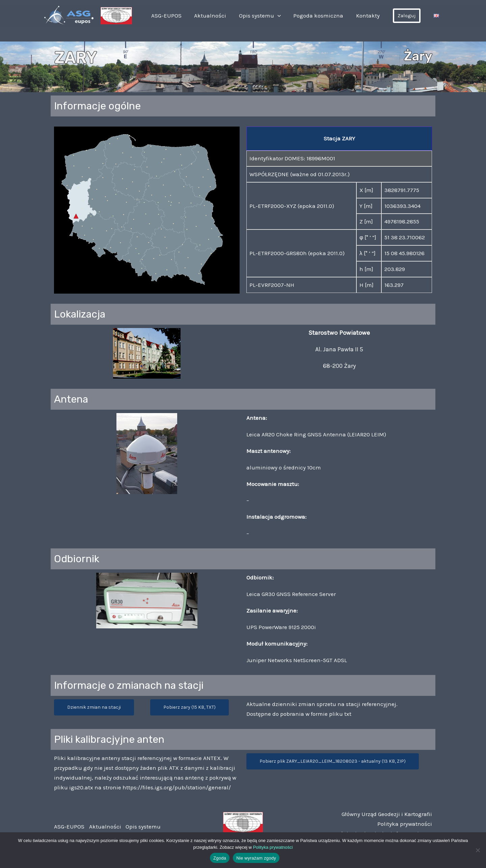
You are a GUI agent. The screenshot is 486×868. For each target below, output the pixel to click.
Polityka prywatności (405, 824)
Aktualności (221, 16)
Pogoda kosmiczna (324, 16)
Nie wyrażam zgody (256, 858)
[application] (285, 16)
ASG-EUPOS (179, 16)
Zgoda (220, 858)
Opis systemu (268, 16)
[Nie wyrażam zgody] (478, 850)
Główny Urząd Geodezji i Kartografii (387, 814)
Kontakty (371, 16)
